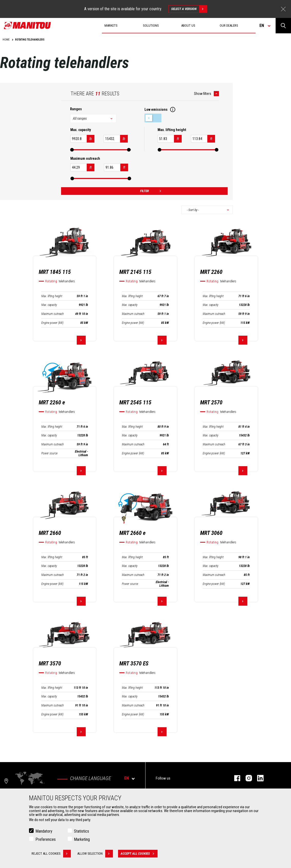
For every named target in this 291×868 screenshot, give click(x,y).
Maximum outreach (53, 314)
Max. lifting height (52, 296)
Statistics (81, 831)
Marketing (82, 839)
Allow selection (95, 854)
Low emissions (153, 118)
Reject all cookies (51, 854)
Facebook (235, 778)
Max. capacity (49, 305)
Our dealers (229, 26)
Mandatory (44, 831)
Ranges (76, 109)
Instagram (246, 778)
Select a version (189, 9)
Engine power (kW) (52, 323)
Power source (49, 453)
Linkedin (258, 778)
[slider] (72, 150)
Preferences (46, 839)
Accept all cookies (139, 854)
